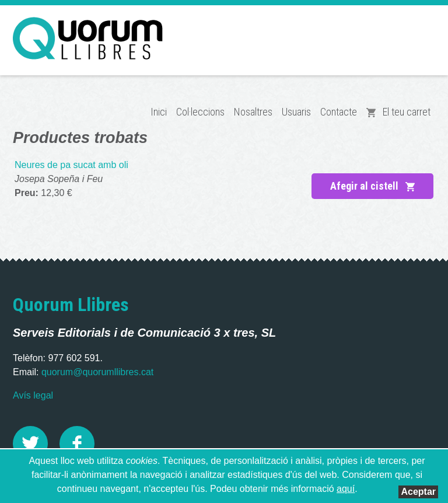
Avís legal (33, 395)
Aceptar (418, 492)
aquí (346, 489)
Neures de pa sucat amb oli (71, 165)
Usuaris (296, 112)
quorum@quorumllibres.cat (97, 372)
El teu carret (398, 112)
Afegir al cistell (372, 186)
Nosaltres (253, 112)
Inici (159, 112)
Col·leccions (200, 112)
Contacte (339, 112)
